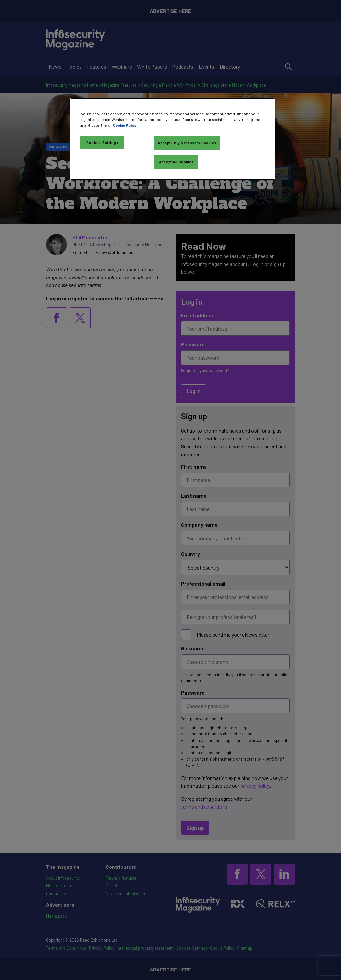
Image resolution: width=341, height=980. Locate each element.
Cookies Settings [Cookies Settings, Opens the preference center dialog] (102, 142)
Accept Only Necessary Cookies (187, 143)
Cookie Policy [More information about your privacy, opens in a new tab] (125, 125)
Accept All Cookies (176, 162)
